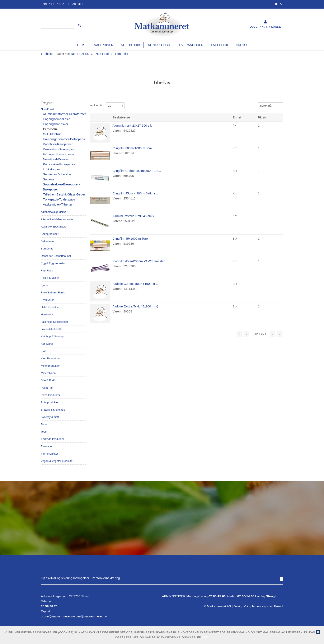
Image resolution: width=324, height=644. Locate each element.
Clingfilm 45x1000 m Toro (130, 238)
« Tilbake (47, 54)
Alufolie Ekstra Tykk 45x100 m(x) (135, 306)
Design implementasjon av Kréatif (258, 606)
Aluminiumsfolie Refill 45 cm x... (135, 216)
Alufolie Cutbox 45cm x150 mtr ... (136, 284)
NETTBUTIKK (80, 54)
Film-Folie (121, 54)
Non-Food (102, 54)
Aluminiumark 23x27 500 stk (132, 125)
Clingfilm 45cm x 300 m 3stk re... (135, 193)
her (205, 637)
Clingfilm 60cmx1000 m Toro (132, 148)
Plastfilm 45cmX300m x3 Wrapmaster (139, 261)
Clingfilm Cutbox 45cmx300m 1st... (137, 171)
